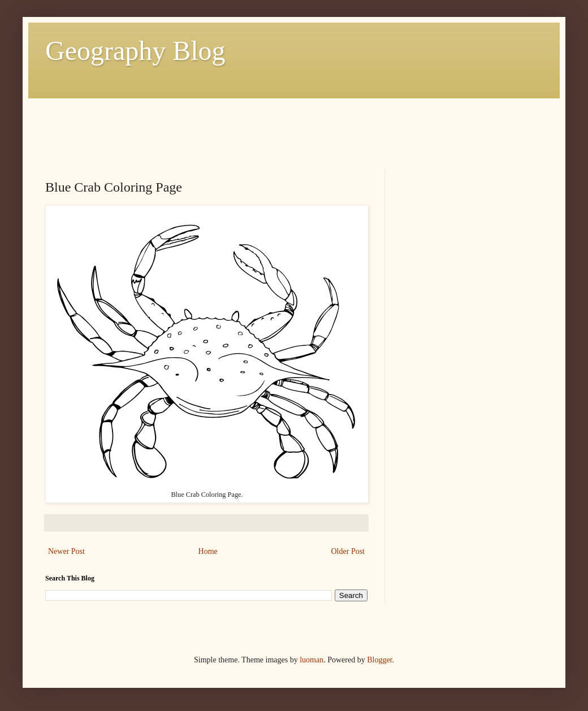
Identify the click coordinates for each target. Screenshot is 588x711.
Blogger (379, 660)
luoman (312, 660)
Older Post (348, 551)
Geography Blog (135, 51)
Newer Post (66, 551)
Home (208, 551)
